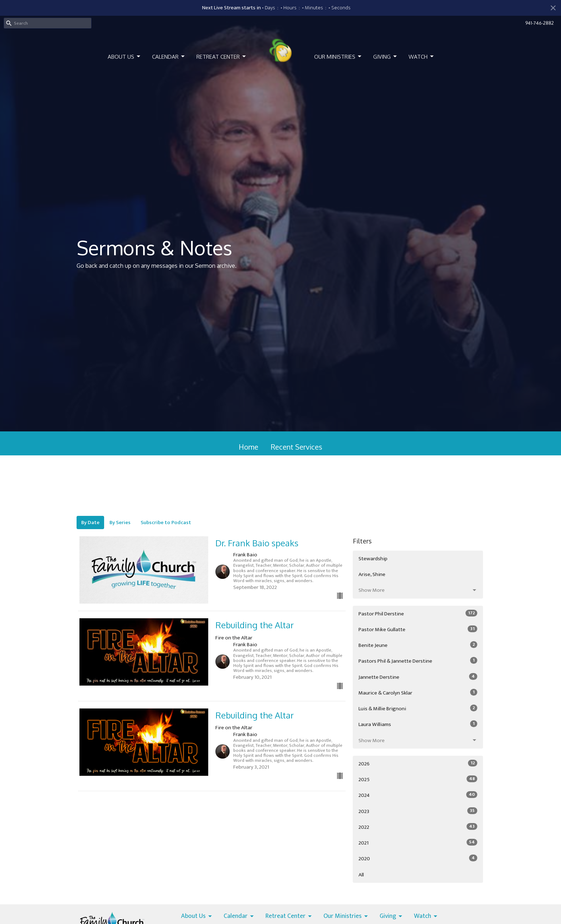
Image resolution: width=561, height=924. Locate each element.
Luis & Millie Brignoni (418, 708)
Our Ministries (338, 57)
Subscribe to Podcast (166, 523)
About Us (125, 57)
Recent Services (297, 447)
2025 (418, 779)
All (361, 875)
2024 (418, 795)
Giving (386, 57)
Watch (422, 57)
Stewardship (373, 559)
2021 (418, 843)
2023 (418, 811)
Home (248, 447)
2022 (418, 827)
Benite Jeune (418, 645)
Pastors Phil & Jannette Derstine (418, 661)
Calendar (169, 57)
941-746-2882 (540, 23)
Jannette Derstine (418, 677)
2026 (418, 764)
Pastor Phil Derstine (418, 614)
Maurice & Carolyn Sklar (418, 693)
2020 (418, 858)
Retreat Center (222, 57)
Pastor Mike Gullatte (418, 629)
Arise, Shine (372, 574)
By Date (90, 523)
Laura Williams (418, 724)
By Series (120, 523)
